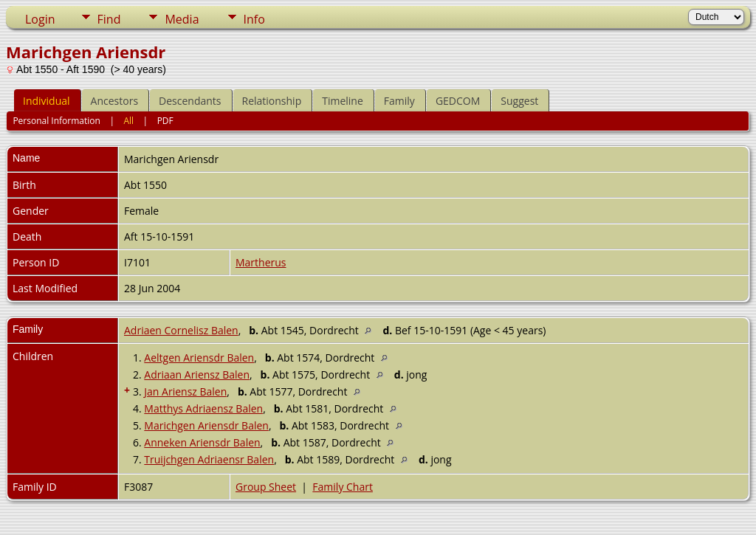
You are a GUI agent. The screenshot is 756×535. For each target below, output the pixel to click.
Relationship (272, 101)
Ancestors (114, 101)
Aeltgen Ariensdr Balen (199, 358)
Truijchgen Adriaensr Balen (209, 459)
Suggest (519, 101)
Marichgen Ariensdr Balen (206, 425)
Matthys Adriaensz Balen (203, 408)
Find (109, 19)
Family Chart (343, 487)
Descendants (190, 101)
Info (254, 19)
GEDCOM (458, 101)
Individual (47, 101)
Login (40, 19)
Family (399, 101)
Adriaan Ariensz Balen (197, 374)
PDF (165, 121)
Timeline (343, 101)
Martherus (261, 262)
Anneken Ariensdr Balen (202, 442)
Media (182, 19)
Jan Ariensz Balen (185, 391)
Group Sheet (266, 487)
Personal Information (56, 121)
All (128, 121)
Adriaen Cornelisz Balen (181, 330)
